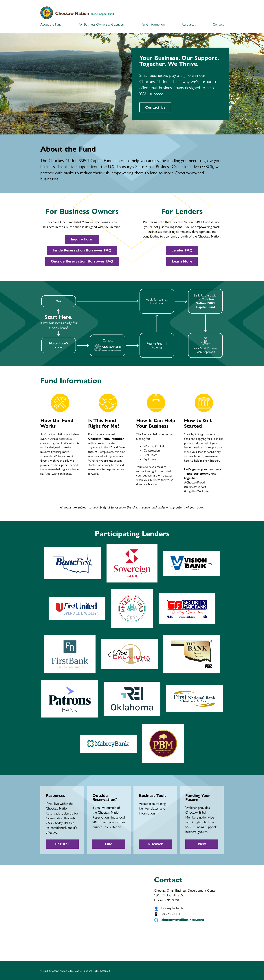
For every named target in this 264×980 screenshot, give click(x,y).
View (202, 844)
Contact (218, 24)
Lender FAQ (182, 250)
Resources (189, 24)
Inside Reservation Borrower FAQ (82, 250)
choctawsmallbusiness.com (183, 920)
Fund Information (153, 24)
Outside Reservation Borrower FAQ (82, 261)
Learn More (182, 261)
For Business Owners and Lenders (102, 24)
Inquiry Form (82, 239)
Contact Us (155, 107)
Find (109, 844)
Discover (155, 844)
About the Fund (51, 24)
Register (62, 844)
